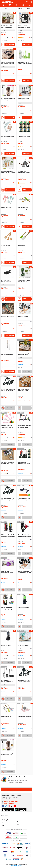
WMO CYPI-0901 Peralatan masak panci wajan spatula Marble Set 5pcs (25, 172)
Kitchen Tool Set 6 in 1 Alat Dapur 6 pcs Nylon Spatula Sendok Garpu (8, 608)
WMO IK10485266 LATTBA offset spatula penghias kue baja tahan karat (8, 354)
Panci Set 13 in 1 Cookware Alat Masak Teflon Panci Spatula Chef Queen (8, 572)
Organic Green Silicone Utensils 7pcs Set (24, 281)
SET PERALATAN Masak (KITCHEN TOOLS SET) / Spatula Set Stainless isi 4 (8, 463)
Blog (18, 821)
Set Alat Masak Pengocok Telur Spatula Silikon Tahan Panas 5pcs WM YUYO (8, 681)
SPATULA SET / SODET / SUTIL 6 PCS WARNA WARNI (24, 426)
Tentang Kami (6, 820)
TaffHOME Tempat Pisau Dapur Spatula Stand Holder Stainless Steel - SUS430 (8, 27)
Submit (16, 790)
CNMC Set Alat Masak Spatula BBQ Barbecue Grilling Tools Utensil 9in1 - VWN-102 (25, 27)
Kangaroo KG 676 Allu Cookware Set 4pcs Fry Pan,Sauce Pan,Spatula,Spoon (24, 499)
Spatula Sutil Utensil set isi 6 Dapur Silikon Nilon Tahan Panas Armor (8, 63)
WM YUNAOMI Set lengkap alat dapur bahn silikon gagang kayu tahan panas (25, 317)
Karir (3, 823)
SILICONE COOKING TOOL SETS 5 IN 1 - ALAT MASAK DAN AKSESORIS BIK (8, 426)
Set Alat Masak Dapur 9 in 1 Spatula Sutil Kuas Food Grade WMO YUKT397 (25, 572)
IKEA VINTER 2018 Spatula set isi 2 (23, 245)
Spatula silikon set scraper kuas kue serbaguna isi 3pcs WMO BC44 (8, 208)
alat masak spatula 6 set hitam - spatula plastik (8, 499)
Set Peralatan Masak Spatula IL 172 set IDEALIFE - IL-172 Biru (7, 645)
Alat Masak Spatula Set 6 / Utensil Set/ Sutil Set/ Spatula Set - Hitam (25, 681)
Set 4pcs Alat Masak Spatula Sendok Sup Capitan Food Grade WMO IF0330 (23, 99)
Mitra (3, 826)
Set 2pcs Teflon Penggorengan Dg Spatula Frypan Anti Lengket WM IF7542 (7, 281)
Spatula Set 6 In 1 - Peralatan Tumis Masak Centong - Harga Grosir (24, 136)
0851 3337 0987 (9, 803)
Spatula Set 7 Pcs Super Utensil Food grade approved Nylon (8, 754)
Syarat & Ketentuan (16, 866)
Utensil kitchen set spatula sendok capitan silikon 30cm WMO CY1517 (8, 717)
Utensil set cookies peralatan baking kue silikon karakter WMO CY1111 (24, 208)
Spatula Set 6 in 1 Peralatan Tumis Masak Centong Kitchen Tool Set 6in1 (25, 463)
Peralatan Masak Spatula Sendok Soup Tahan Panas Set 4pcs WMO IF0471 (8, 317)
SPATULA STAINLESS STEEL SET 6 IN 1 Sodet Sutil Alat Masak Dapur (24, 390)
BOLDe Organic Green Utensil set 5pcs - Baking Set (8, 172)
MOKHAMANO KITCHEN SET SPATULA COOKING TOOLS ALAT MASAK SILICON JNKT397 (8, 136)
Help (18, 824)
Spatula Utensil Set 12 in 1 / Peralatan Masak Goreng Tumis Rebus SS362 (24, 645)
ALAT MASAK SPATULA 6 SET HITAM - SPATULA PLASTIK (8, 390)
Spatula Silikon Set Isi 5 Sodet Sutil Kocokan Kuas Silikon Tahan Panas (25, 63)
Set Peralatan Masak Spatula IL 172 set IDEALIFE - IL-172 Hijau (24, 608)
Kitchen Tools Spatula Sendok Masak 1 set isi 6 (25, 536)
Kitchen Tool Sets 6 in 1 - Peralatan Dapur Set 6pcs (8, 536)
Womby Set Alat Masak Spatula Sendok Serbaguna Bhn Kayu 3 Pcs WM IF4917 (8, 245)
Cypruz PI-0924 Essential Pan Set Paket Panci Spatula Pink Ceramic (25, 717)
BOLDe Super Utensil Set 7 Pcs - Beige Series (8, 99)
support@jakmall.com (11, 801)
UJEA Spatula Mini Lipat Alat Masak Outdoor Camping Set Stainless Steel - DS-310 (24, 354)
